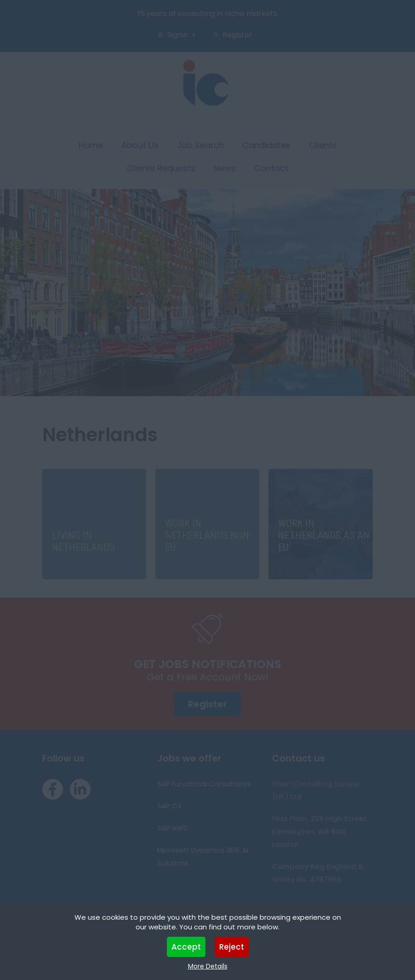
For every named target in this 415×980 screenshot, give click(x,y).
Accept (186, 947)
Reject (232, 947)
